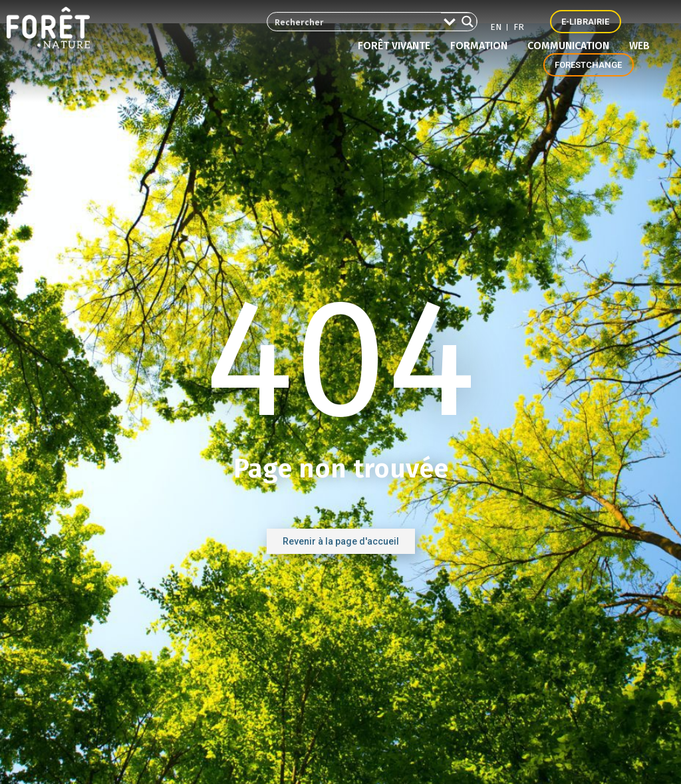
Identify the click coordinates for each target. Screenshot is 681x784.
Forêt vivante (397, 46)
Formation (482, 46)
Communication (572, 46)
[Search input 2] (350, 22)
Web (639, 46)
